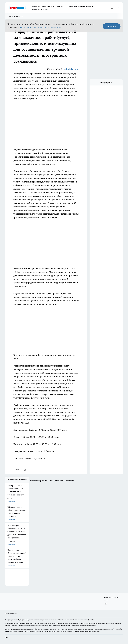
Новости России (40, 9)
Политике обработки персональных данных (40, 27)
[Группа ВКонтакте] (105, 604)
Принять (112, 26)
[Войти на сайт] (118, 8)
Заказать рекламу (11, 614)
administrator (72, 69)
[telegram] (25, 470)
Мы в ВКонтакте (16, 16)
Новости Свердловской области (47, 6)
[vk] (17, 470)
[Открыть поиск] (112, 8)
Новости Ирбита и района (82, 6)
